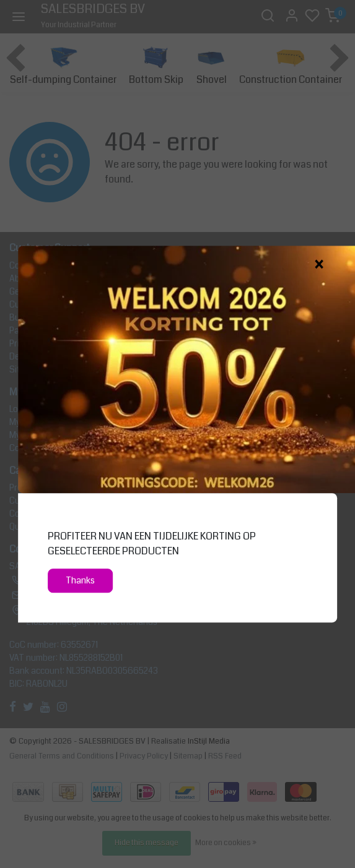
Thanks (80, 581)
